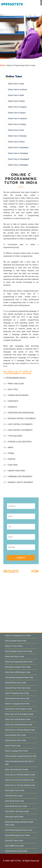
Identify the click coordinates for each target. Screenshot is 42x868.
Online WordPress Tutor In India (16, 806)
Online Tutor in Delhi (16, 95)
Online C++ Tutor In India (14, 646)
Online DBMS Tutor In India (14, 846)
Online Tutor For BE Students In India (18, 719)
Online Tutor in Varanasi (17, 119)
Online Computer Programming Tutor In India (21, 756)
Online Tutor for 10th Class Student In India (20, 775)
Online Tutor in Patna (16, 142)
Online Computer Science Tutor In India (19, 651)
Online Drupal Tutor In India (14, 801)
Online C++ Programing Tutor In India (18, 636)
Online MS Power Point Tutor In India (18, 688)
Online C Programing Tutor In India (17, 693)
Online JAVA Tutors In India (14, 656)
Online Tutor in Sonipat (17, 124)
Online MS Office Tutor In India (16, 683)
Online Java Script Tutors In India (16, 769)
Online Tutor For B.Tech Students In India (19, 714)
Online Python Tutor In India (15, 790)
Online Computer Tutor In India (16, 641)
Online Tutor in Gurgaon (17, 107)
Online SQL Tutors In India (14, 841)
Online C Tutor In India (13, 746)
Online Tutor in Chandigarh (19, 159)
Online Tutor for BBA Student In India (18, 672)
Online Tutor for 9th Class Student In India (20, 780)
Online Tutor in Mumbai (17, 136)
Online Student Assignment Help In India (19, 677)
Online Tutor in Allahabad (18, 165)
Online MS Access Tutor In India (16, 851)
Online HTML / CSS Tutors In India (17, 811)
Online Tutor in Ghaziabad (18, 148)
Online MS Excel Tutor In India (15, 740)
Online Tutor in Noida (16, 101)
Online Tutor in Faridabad (18, 153)
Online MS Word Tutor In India (15, 735)
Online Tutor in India (16, 84)
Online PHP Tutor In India (14, 796)
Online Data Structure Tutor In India (17, 698)
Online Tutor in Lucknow (18, 90)
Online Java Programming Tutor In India (19, 662)
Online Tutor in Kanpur (17, 113)
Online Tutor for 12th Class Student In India (20, 730)
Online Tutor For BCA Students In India (18, 709)
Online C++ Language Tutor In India (17, 704)
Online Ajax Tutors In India (14, 817)
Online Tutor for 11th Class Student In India (20, 785)
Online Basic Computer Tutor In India (18, 667)
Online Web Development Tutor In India (18, 830)
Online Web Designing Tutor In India (17, 835)
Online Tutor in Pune (16, 130)
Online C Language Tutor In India (16, 751)
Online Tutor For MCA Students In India (19, 725)
